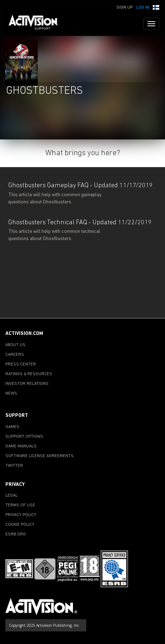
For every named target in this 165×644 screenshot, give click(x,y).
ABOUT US (15, 345)
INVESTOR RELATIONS (27, 384)
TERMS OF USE (20, 505)
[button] (156, 7)
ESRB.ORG (16, 534)
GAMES (12, 427)
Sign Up (125, 8)
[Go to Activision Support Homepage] (37, 24)
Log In (143, 8)
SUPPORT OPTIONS (24, 437)
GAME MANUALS (21, 446)
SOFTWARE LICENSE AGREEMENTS (40, 456)
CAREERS (15, 355)
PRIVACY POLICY (21, 515)
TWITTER (14, 466)
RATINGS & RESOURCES (29, 374)
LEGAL (12, 496)
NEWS (11, 394)
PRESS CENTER (21, 364)
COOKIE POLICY (20, 525)
